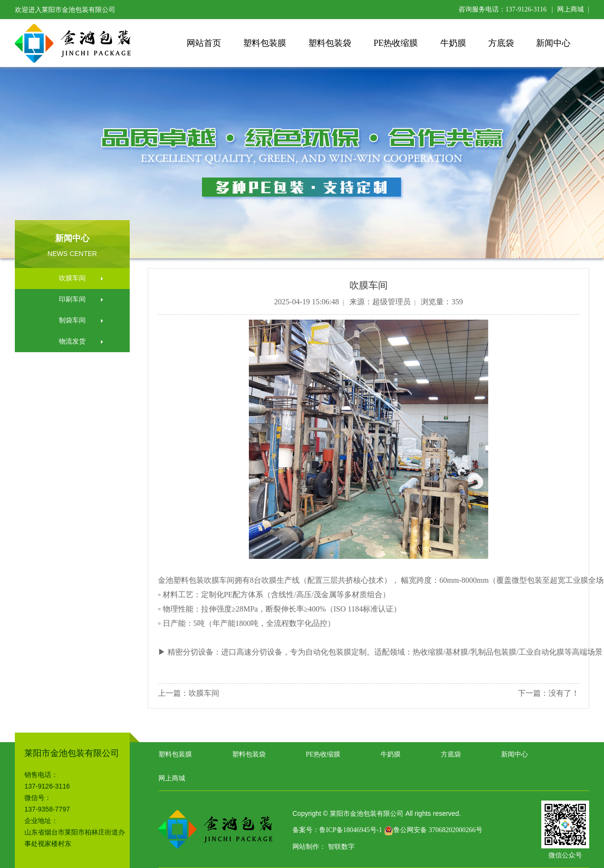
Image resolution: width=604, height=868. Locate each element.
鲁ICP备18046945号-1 (351, 830)
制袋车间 (72, 320)
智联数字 (341, 847)
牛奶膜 (453, 43)
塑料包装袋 (330, 43)
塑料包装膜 (265, 43)
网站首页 (204, 43)
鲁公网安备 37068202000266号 (433, 830)
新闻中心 (553, 43)
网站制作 (306, 847)
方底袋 (501, 43)
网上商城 (570, 9)
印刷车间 (72, 299)
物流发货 (72, 341)
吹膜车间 (72, 278)
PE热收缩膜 (396, 43)
